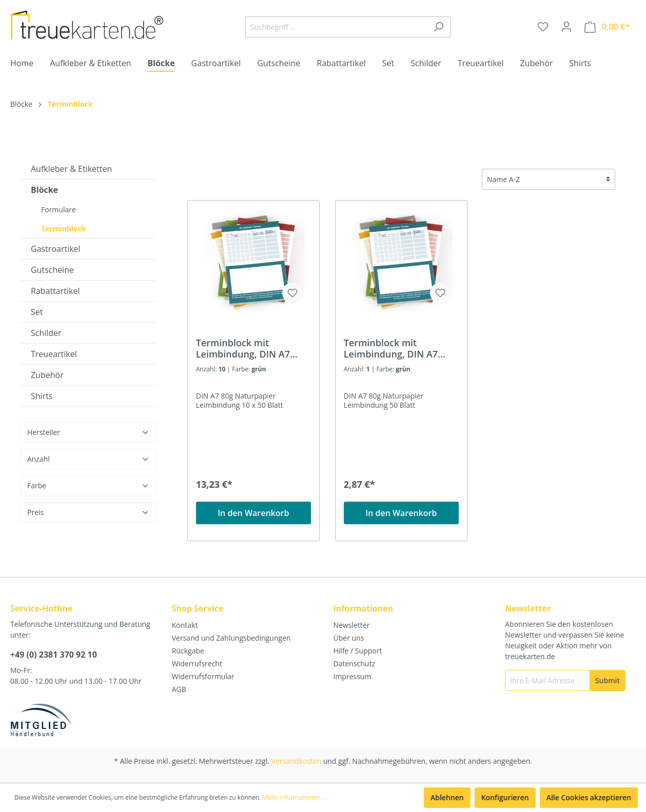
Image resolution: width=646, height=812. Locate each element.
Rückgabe (188, 651)
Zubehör (47, 375)
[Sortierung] (549, 179)
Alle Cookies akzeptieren (589, 797)
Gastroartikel (56, 249)
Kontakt (185, 625)
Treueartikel (54, 354)
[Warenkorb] (607, 27)
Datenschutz (354, 664)
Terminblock (64, 229)
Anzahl (89, 459)
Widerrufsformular (203, 676)
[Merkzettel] (543, 27)
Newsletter (352, 625)
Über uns (349, 638)
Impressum (353, 676)
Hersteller (89, 432)
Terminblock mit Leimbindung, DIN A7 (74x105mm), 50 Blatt (391, 348)
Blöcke (44, 190)
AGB (179, 689)
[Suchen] (438, 27)
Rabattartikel (55, 291)
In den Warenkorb (253, 513)
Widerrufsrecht (197, 664)
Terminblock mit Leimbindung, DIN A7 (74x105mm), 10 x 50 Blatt (253, 348)
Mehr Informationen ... (295, 797)
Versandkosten (296, 761)
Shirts (42, 396)
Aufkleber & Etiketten (71, 169)
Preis (89, 512)
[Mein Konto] (566, 27)
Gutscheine (52, 270)
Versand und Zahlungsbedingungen (231, 638)
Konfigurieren (505, 797)
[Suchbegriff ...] (336, 27)
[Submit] (608, 680)
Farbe (89, 486)
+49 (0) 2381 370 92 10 (54, 655)
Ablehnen (447, 797)
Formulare (58, 210)
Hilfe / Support (358, 651)
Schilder (46, 333)
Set (37, 312)
